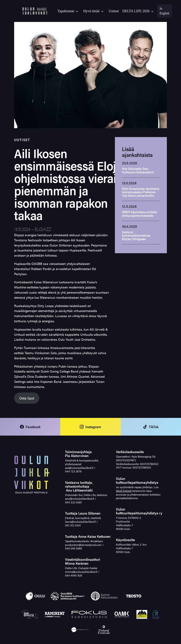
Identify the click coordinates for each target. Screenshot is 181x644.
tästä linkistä (124, 491)
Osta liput (27, 398)
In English (164, 11)
